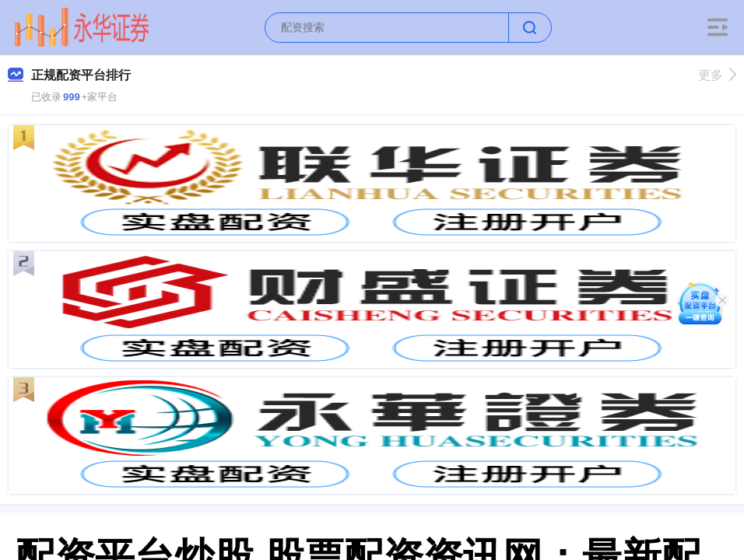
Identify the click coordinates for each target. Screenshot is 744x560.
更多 (717, 75)
